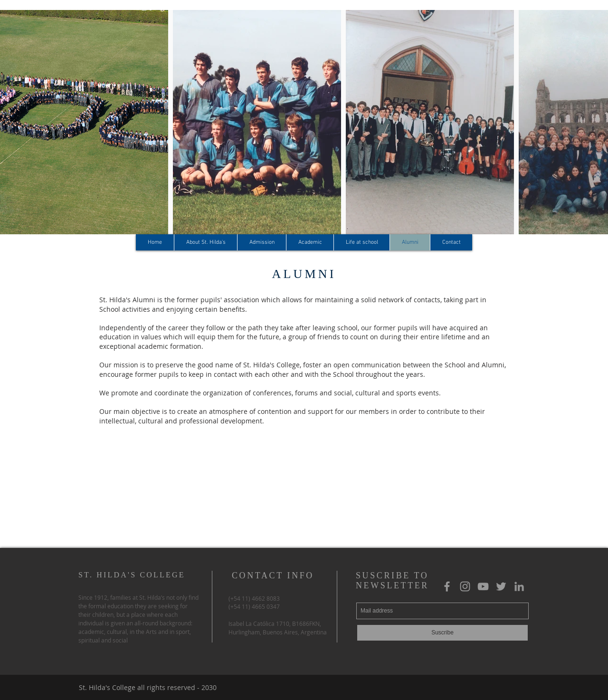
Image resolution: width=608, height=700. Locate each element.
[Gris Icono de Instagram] (465, 586)
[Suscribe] (442, 633)
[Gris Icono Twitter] (501, 586)
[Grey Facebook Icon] (447, 586)
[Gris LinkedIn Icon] (519, 586)
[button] (205, 242)
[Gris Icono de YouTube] (483, 586)
